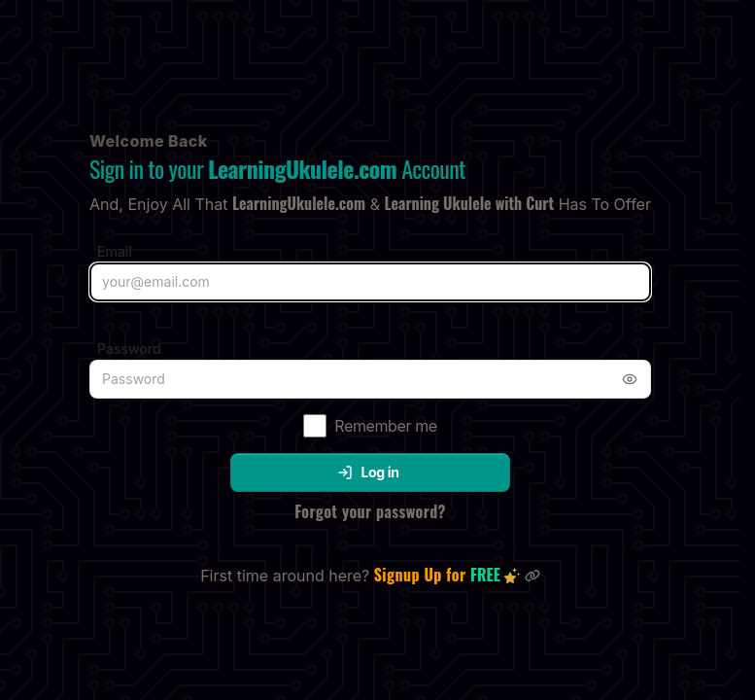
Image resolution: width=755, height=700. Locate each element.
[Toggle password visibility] (630, 379)
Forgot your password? (370, 511)
